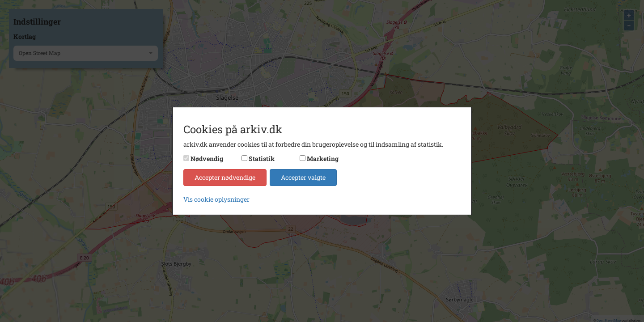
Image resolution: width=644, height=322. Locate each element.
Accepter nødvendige (225, 177)
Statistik (262, 159)
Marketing (323, 159)
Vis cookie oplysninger (216, 199)
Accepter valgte (303, 177)
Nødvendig (207, 159)
